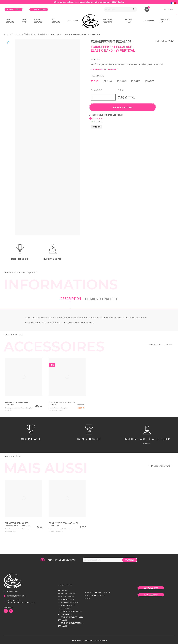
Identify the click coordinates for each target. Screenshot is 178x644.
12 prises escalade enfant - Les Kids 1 (62, 403)
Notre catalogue (68, 605)
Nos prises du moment (70, 602)
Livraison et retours (96, 595)
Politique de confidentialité (99, 592)
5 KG (96, 81)
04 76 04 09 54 (12, 592)
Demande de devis (14, 9)
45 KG (151, 81)
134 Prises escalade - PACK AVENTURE (17, 403)
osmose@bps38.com (16, 596)
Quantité (96, 90)
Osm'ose (64, 590)
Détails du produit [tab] (101, 299)
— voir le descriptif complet (104, 69)
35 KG (137, 81)
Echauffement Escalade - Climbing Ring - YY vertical (18, 524)
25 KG (123, 81)
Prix (121, 90)
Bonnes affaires (67, 599)
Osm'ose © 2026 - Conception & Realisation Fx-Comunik (89, 641)
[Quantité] (103, 97)
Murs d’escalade (68, 596)
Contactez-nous (39, 9)
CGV (89, 598)
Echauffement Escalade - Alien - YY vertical (64, 524)
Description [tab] (71, 299)
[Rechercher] (120, 9)
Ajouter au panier (123, 107)
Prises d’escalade (68, 593)
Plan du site (66, 608)
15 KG (109, 81)
